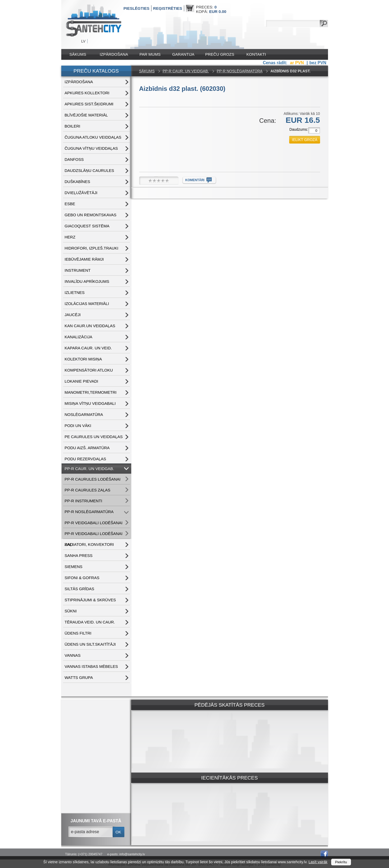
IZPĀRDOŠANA (114, 54)
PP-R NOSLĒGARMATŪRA (89, 512)
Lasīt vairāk (318, 862)
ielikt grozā (304, 140)
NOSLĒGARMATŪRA (84, 414)
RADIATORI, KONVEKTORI (89, 544)
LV (83, 41)
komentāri (195, 180)
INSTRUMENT (78, 270)
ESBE (70, 204)
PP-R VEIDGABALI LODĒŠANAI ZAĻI (94, 535)
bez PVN (318, 63)
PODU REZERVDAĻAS (85, 459)
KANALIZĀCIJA (79, 337)
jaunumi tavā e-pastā (96, 821)
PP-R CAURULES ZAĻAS (88, 490)
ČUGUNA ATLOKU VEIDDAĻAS (93, 137)
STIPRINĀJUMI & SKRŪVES (90, 600)
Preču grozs (220, 54)
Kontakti (256, 54)
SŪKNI (71, 611)
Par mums (150, 54)
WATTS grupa (79, 677)
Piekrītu (341, 862)
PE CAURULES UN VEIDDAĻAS (94, 437)
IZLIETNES (75, 292)
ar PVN (297, 63)
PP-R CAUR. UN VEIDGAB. (90, 469)
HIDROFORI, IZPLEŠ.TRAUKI (92, 248)
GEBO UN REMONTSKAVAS (91, 215)
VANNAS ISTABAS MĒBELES (91, 666)
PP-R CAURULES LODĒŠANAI (93, 479)
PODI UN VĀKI (78, 426)
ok (118, 832)
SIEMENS (74, 567)
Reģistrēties (168, 8)
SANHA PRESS (79, 555)
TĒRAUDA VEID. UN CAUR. (90, 622)
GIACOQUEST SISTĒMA (87, 226)
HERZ (70, 237)
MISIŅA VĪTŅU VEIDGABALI (90, 403)
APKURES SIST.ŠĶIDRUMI (89, 104)
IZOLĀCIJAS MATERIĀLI (87, 304)
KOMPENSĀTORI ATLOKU (89, 370)
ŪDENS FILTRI (78, 633)
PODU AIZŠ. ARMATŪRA (87, 448)
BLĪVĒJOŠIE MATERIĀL (86, 115)
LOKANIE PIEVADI (81, 381)
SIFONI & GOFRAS (82, 578)
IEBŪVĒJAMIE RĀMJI (84, 259)
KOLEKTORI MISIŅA (83, 359)
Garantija (183, 54)
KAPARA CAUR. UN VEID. (88, 348)
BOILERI (72, 126)
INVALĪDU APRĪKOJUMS (87, 281)
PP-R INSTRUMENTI (84, 501)
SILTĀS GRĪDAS (79, 589)
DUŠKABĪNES (78, 182)
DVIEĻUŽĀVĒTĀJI (81, 193)
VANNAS (73, 655)
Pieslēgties (137, 8)
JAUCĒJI (73, 315)
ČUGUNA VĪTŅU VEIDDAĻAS (91, 148)
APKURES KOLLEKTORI (87, 93)
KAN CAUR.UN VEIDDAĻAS (90, 326)
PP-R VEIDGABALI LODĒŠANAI (94, 523)
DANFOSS (74, 159)
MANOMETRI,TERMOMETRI (91, 392)
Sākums (78, 54)
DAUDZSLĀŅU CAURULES (90, 170)
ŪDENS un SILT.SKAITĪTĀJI (90, 644)
